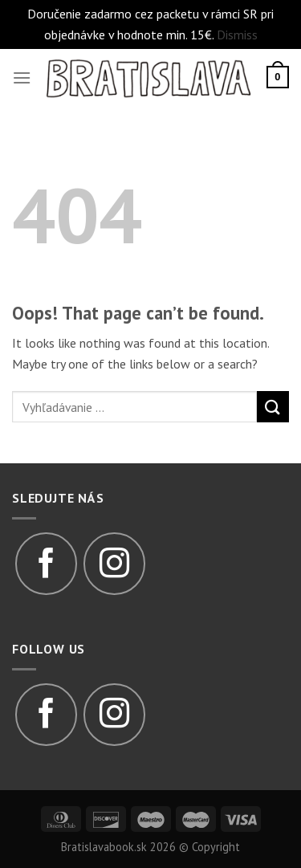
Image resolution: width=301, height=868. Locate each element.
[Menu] (22, 77)
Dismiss (237, 35)
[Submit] (273, 407)
